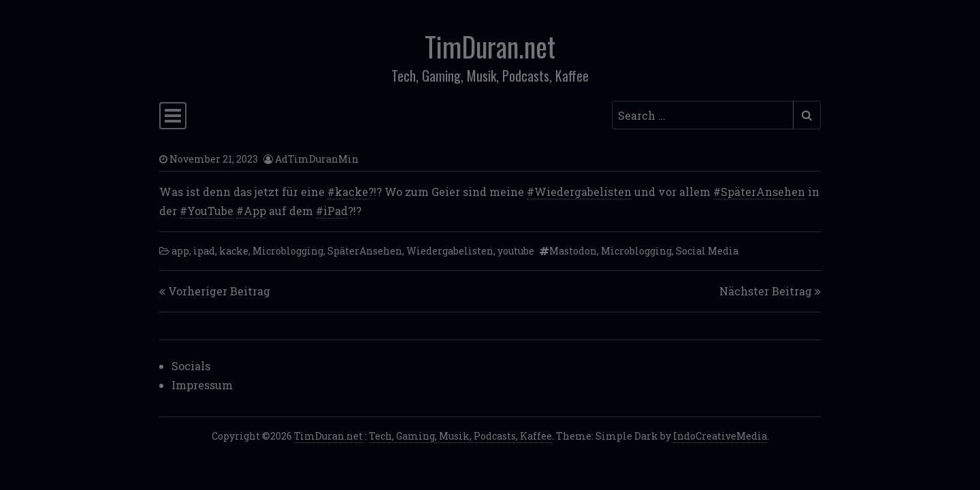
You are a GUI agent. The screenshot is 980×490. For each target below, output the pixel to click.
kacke (234, 251)
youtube (516, 251)
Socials (191, 366)
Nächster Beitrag (766, 291)
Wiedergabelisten (450, 251)
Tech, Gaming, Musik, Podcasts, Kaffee (460, 436)
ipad (204, 251)
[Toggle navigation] (173, 116)
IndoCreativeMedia (720, 436)
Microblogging (288, 251)
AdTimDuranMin (317, 159)
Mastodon (573, 251)
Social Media (707, 251)
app (180, 251)
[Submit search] (807, 115)
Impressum (202, 385)
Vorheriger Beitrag (219, 291)
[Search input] (703, 115)
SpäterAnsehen (365, 251)
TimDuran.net (490, 46)
